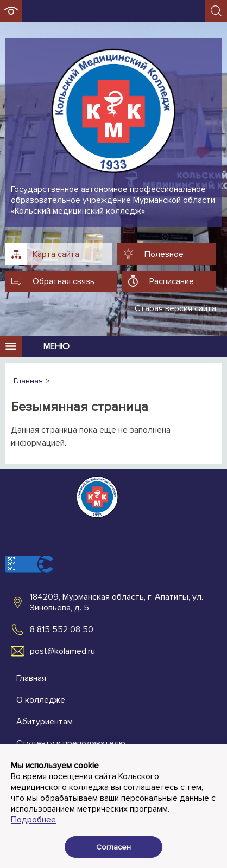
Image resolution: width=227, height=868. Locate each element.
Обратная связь (64, 281)
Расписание (172, 281)
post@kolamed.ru (62, 651)
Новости (33, 787)
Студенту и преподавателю (71, 743)
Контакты (35, 765)
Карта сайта (56, 254)
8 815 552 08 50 (62, 629)
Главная (31, 678)
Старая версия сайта (175, 308)
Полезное (164, 254)
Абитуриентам (45, 722)
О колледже (41, 700)
